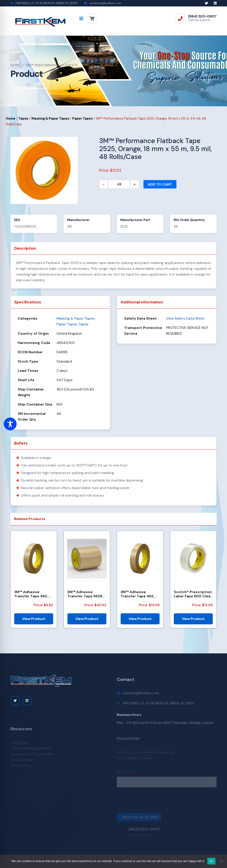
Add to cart (160, 184)
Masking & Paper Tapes (50, 118)
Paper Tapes (82, 118)
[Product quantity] (119, 184)
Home (16, 65)
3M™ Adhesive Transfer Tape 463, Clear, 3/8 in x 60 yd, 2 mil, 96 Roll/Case (33, 594)
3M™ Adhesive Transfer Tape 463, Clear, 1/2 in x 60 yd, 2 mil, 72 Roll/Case (140, 594)
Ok (211, 861)
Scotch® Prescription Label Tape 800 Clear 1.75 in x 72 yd (193, 594)
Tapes (23, 118)
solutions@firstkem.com (105, 3)
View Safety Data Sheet (185, 318)
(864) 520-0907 (202, 16)
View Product (34, 619)
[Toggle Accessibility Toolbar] (10, 424)
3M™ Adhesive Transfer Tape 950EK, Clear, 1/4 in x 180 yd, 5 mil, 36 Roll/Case (86, 594)
